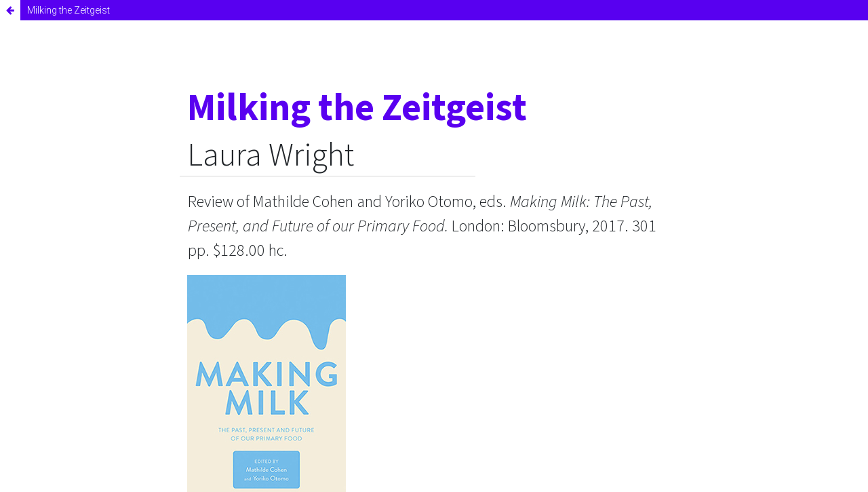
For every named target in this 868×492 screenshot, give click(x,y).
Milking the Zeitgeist (68, 10)
